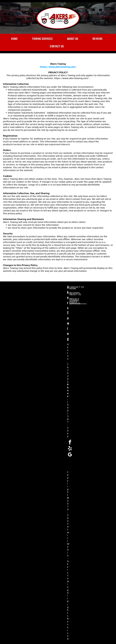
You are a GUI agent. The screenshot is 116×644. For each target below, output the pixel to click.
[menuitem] (16, 39)
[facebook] (70, 443)
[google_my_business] (70, 455)
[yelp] (70, 449)
